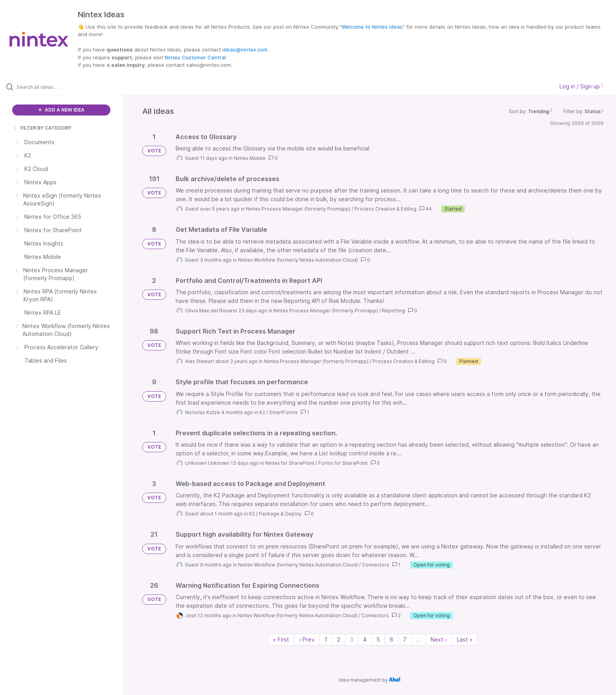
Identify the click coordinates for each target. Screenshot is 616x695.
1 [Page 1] (326, 639)
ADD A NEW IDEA (61, 110)
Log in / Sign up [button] (581, 86)
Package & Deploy (280, 514)
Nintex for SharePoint (290, 463)
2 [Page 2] (339, 639)
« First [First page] (281, 639)
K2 (262, 412)
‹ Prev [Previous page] (307, 639)
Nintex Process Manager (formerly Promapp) (298, 209)
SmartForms (283, 412)
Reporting (393, 311)
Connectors (376, 565)
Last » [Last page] (465, 639)
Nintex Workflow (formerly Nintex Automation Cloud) (298, 260)
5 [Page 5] (378, 639)
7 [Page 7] (405, 639)
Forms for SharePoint (343, 463)
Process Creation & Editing (385, 209)
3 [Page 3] (352, 639)
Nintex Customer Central (195, 57)
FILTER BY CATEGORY (42, 128)
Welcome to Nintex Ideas (372, 27)
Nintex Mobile (250, 158)
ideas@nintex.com (245, 50)
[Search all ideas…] (71, 87)
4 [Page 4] (365, 639)
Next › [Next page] (439, 639)
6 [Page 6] (391, 639)
